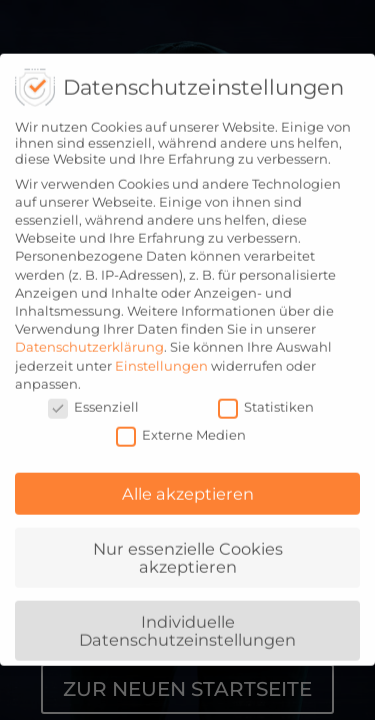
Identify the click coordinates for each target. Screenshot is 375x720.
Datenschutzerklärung (89, 341)
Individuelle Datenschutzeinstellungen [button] (187, 624)
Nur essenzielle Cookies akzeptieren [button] (188, 552)
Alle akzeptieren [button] (188, 488)
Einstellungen (161, 359)
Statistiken (266, 401)
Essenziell (93, 401)
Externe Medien (181, 429)
